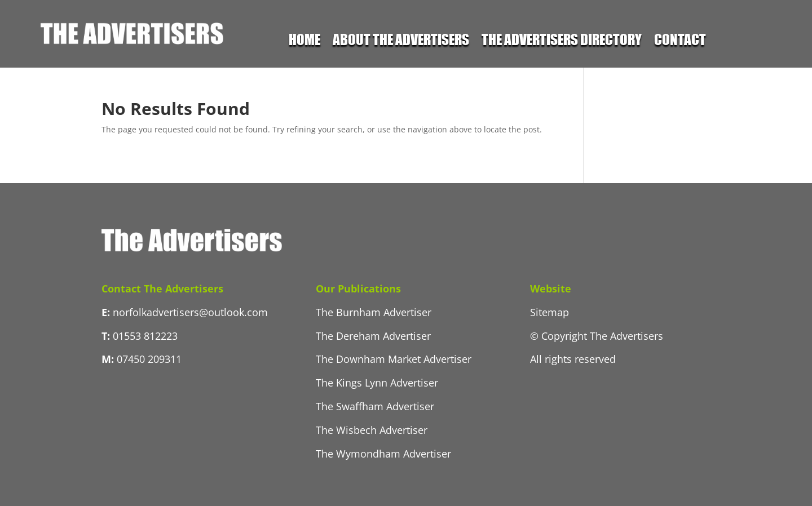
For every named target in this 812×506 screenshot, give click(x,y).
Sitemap (550, 312)
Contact (680, 41)
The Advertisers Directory (562, 41)
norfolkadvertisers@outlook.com (190, 312)
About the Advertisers (401, 41)
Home (304, 41)
